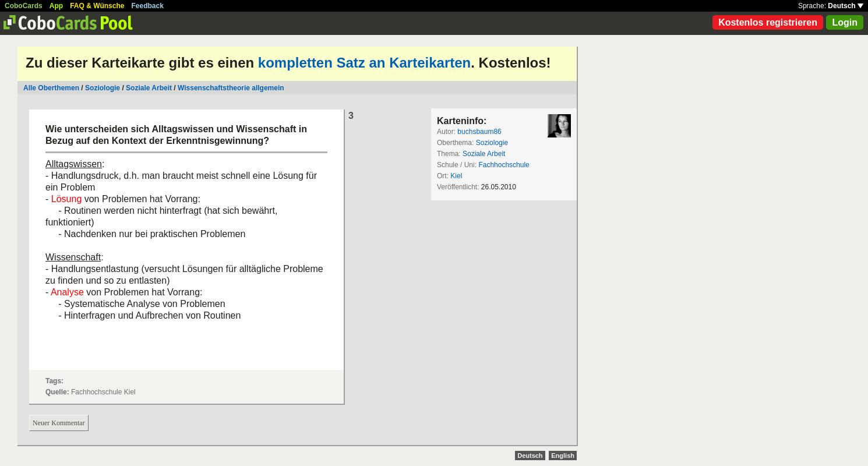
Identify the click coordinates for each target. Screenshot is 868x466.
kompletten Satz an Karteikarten (364, 63)
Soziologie (103, 88)
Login (845, 22)
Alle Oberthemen (51, 88)
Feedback (148, 6)
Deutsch (846, 6)
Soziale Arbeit (149, 88)
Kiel (456, 176)
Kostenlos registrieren (768, 22)
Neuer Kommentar (59, 423)
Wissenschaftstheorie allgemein (231, 88)
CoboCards (24, 6)
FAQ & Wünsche (97, 6)
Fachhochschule (504, 165)
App (56, 6)
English (563, 456)
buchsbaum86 (479, 132)
